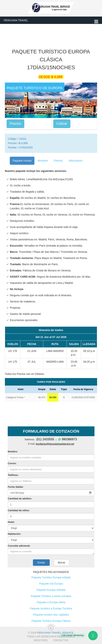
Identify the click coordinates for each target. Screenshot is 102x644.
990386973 (67, 439)
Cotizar (62, 124)
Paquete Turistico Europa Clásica (51, 621)
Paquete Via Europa (51, 584)
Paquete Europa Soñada (51, 590)
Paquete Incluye (22, 161)
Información (76, 161)
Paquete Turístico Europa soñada (51, 577)
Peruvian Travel (16, 20)
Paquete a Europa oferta (51, 602)
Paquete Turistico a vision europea (51, 596)
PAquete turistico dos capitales (51, 615)
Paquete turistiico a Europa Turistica (51, 608)
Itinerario (43, 161)
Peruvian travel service (55, 633)
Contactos (61, 640)
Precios (15, 124)
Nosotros (41, 640)
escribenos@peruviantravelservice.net (55, 444)
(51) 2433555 (45, 439)
